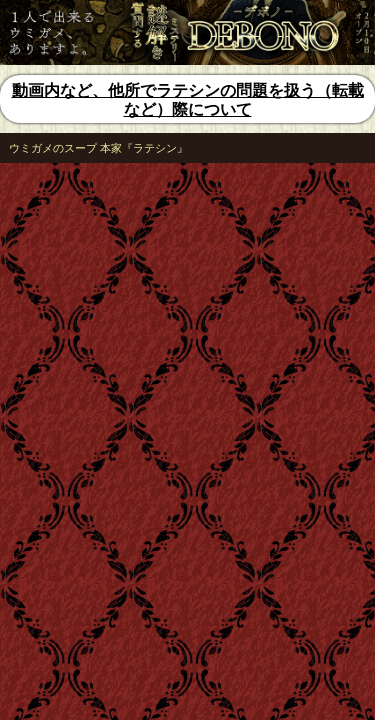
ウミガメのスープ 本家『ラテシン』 (98, 148)
